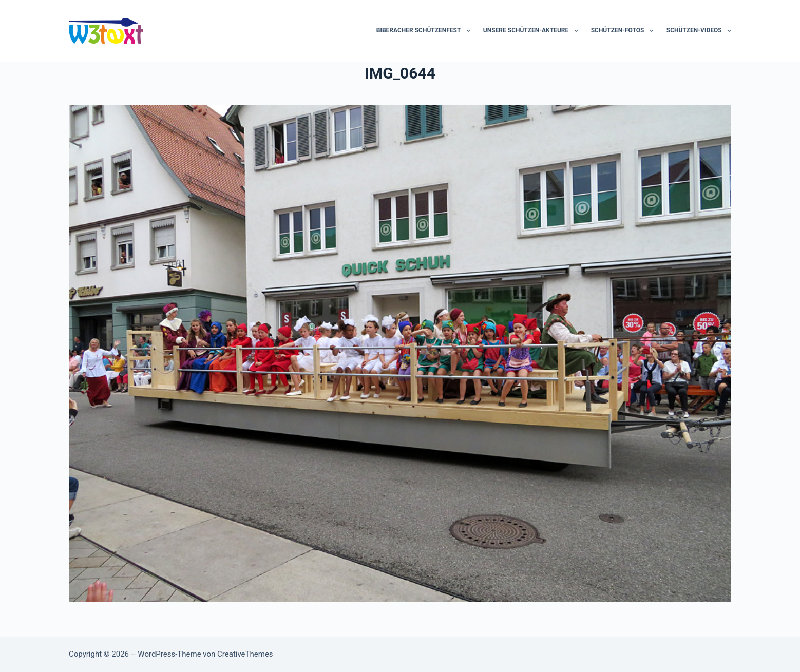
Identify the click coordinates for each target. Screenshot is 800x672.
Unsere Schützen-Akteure (533, 31)
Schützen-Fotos (624, 31)
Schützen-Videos (699, 31)
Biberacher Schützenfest (425, 31)
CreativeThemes (245, 654)
